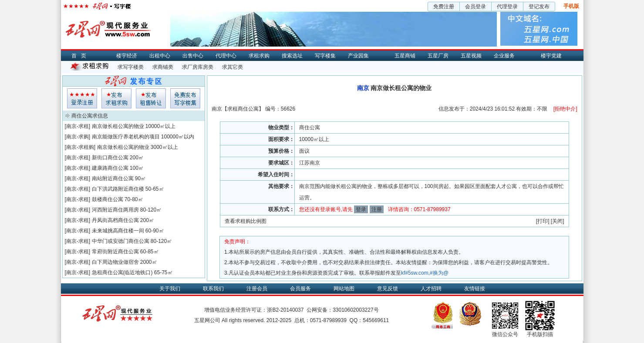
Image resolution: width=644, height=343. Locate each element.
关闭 (557, 221)
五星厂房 (438, 56)
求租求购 (259, 56)
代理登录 (507, 7)
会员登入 (82, 98)
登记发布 (539, 7)
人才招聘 (431, 289)
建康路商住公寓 (110, 168)
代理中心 (226, 56)
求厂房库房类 (198, 67)
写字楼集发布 (185, 98)
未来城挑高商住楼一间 (118, 231)
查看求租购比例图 (246, 221)
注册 (377, 209)
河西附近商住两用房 (115, 210)
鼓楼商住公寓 (108, 199)
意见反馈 (388, 289)
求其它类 (233, 67)
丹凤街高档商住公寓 (115, 220)
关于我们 (170, 289)
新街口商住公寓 (110, 158)
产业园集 (358, 56)
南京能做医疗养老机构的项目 (126, 137)
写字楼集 (325, 56)
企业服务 (504, 56)
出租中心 (160, 56)
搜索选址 (292, 56)
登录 (361, 209)
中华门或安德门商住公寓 (121, 241)
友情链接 (475, 289)
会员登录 (475, 7)
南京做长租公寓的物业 (118, 126)
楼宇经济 (127, 56)
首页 (81, 56)
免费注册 (444, 7)
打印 (543, 221)
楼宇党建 (551, 56)
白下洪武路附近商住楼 (118, 189)
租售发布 (151, 98)
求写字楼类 (131, 67)
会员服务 (300, 289)
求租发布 (116, 98)
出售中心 (193, 56)
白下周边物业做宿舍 (115, 262)
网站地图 (344, 289)
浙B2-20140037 (285, 310)
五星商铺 (405, 56)
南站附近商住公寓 (113, 178)
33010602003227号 (356, 310)
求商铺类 (163, 67)
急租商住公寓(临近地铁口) (122, 272)
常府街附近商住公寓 (115, 252)
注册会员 (257, 289)
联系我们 (213, 289)
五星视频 (471, 56)
